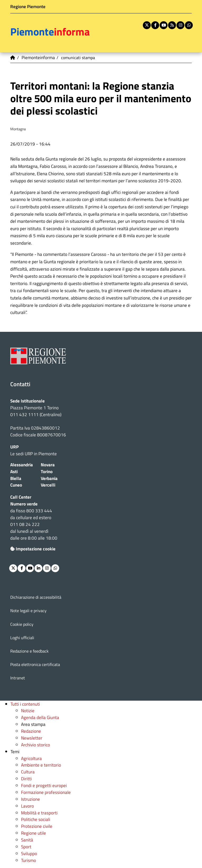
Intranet (18, 678)
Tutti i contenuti (25, 704)
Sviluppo (29, 853)
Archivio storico (36, 745)
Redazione (31, 731)
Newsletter (32, 738)
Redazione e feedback (29, 651)
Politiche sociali (36, 819)
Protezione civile (37, 826)
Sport (26, 847)
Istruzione (31, 799)
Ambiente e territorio (41, 765)
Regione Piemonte (28, 6)
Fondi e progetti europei (44, 785)
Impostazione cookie (33, 549)
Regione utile (34, 833)
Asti (14, 471)
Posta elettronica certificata (35, 664)
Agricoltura (31, 758)
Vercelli (48, 485)
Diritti (26, 779)
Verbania (49, 478)
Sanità (27, 840)
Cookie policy (22, 624)
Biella (16, 478)
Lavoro (27, 806)
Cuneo (16, 485)
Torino (47, 471)
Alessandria (22, 465)
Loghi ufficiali (22, 638)
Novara (48, 465)
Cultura (28, 772)
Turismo (29, 860)
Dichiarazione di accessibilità (36, 597)
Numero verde (24, 504)
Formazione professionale (46, 792)
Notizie (28, 711)
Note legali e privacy (28, 611)
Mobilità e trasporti (39, 813)
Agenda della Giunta (40, 717)
